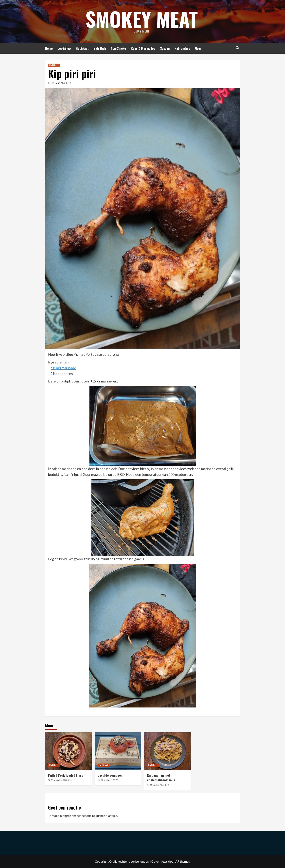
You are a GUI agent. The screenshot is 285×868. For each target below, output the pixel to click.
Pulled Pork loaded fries (66, 775)
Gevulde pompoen (110, 775)
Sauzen (165, 48)
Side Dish (100, 48)
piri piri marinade (63, 368)
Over (198, 48)
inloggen (65, 816)
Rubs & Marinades (143, 48)
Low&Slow (64, 48)
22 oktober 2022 (157, 785)
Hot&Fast (82, 48)
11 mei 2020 (58, 83)
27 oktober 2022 (108, 780)
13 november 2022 (59, 780)
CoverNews (160, 861)
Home (49, 48)
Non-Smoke (118, 48)
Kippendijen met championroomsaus (161, 778)
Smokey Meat (142, 19)
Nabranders (182, 48)
